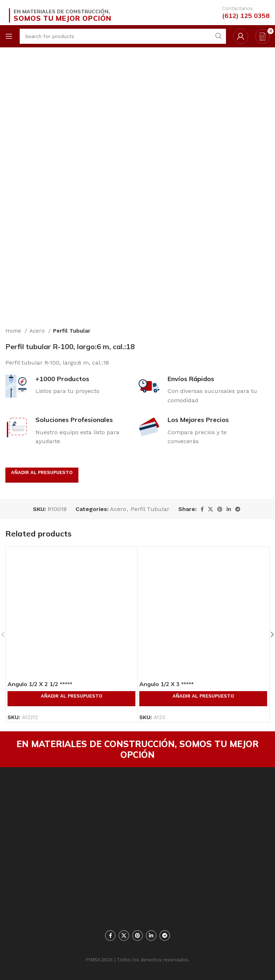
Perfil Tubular (72, 331)
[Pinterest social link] (220, 509)
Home (14, 331)
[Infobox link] (242, 13)
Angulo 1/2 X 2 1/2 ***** (40, 684)
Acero (38, 331)
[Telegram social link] (238, 509)
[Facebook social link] (202, 509)
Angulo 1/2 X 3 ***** (167, 684)
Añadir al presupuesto (42, 472)
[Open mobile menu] (9, 36)
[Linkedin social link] (229, 509)
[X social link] (211, 509)
